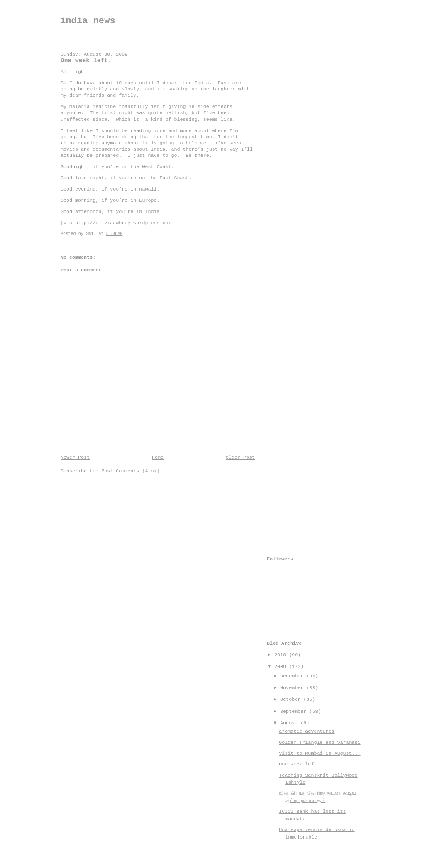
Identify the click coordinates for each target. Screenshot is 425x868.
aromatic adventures (307, 731)
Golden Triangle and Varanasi (320, 743)
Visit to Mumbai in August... (320, 753)
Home (158, 457)
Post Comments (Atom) (130, 471)
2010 (282, 655)
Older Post (240, 457)
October (292, 699)
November (293, 688)
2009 (282, 667)
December (293, 676)
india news (88, 21)
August (290, 723)
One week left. (299, 764)
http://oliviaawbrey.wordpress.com (123, 223)
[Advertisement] (300, 169)
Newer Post (75, 457)
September (295, 712)
